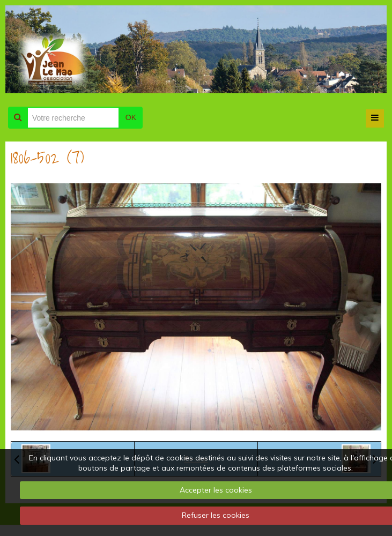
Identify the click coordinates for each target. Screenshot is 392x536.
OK (131, 117)
